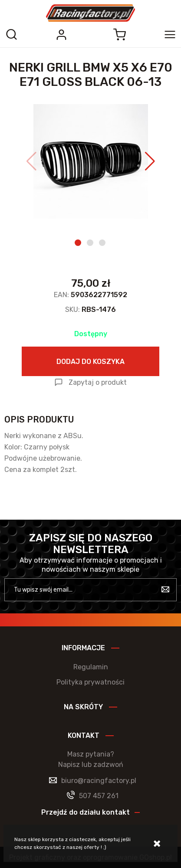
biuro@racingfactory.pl (99, 781)
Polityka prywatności (90, 682)
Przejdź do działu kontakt (86, 812)
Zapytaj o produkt (98, 382)
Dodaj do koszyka (90, 362)
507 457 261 (99, 796)
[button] (31, 161)
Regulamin (91, 667)
